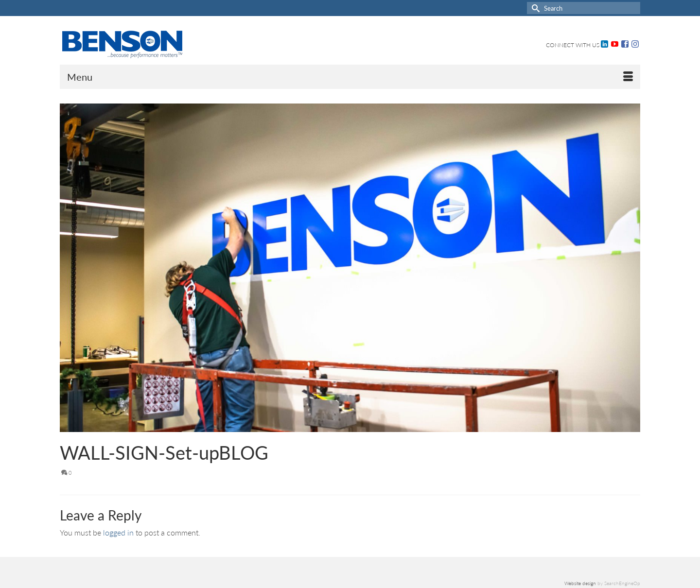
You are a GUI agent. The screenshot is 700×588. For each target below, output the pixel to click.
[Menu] (350, 77)
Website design (580, 583)
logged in (118, 532)
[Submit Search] (534, 8)
